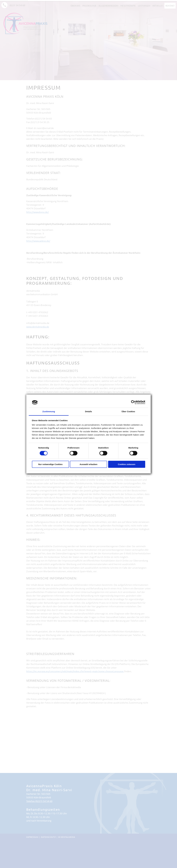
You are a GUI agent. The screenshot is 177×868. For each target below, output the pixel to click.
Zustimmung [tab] (49, 411)
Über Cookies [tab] (128, 411)
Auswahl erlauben (88, 464)
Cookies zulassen (127, 464)
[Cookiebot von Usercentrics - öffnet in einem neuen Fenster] (133, 402)
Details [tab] (88, 411)
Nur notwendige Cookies (50, 464)
